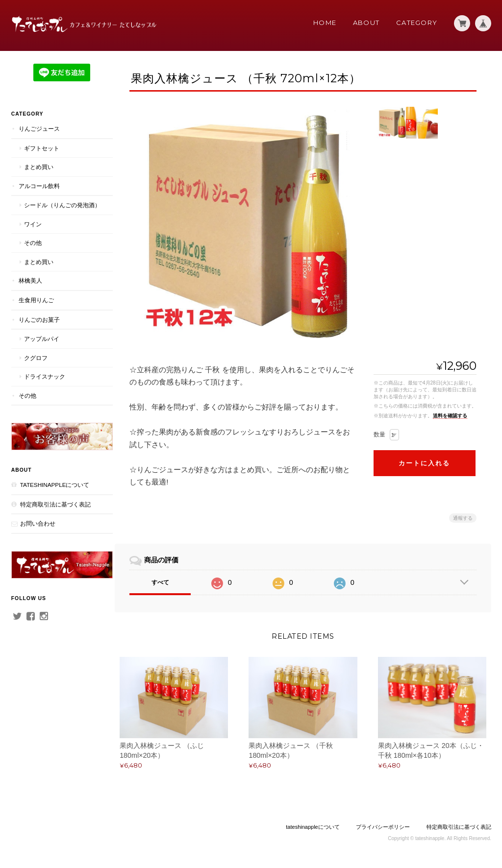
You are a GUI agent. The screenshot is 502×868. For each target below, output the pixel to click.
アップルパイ (41, 347)
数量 (379, 434)
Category (417, 23)
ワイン (32, 232)
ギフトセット (41, 148)
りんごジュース (39, 128)
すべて (164, 582)
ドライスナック (44, 385)
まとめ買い (38, 166)
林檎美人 (30, 289)
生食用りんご (36, 308)
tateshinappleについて (54, 490)
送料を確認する (450, 416)
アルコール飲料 (39, 185)
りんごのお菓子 (39, 327)
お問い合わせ (37, 528)
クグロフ (35, 366)
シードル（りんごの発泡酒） (56, 209)
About (366, 23)
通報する (463, 518)
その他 (32, 251)
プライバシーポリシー (383, 829)
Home (325, 23)
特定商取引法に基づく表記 (55, 509)
